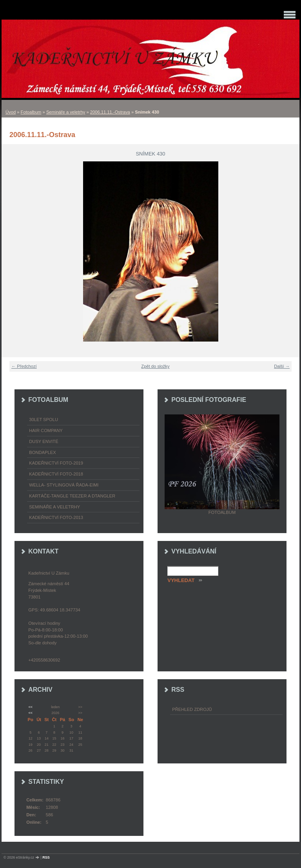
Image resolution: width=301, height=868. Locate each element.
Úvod (11, 112)
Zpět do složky (155, 366)
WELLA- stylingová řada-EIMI (64, 485)
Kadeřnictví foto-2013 (56, 517)
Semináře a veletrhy (66, 112)
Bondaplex (42, 452)
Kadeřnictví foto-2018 (56, 474)
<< (30, 707)
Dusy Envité (44, 441)
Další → (282, 366)
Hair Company (46, 430)
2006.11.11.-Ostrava (110, 112)
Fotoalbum (31, 112)
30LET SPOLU (44, 420)
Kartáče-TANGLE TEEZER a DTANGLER (72, 496)
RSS (46, 857)
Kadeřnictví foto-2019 (56, 463)
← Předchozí (24, 366)
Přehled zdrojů (192, 709)
